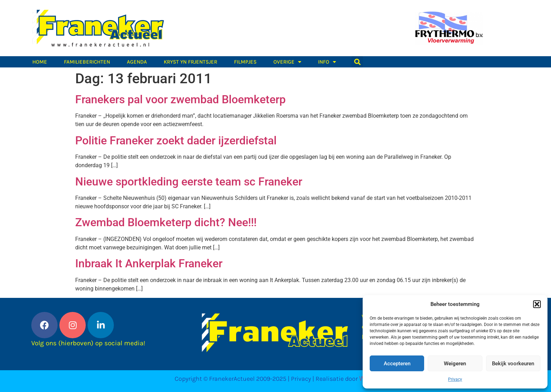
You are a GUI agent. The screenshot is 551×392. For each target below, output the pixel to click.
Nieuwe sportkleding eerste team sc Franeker (189, 182)
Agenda (137, 62)
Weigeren (455, 364)
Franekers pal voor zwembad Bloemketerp (180, 99)
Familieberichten (87, 62)
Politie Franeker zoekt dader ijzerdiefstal (176, 141)
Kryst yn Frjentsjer (190, 62)
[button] (537, 304)
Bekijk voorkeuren (513, 364)
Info (327, 62)
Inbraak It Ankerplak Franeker (149, 263)
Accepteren (397, 364)
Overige (287, 62)
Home (40, 62)
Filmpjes (245, 62)
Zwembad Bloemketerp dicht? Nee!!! (166, 222)
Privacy (455, 379)
